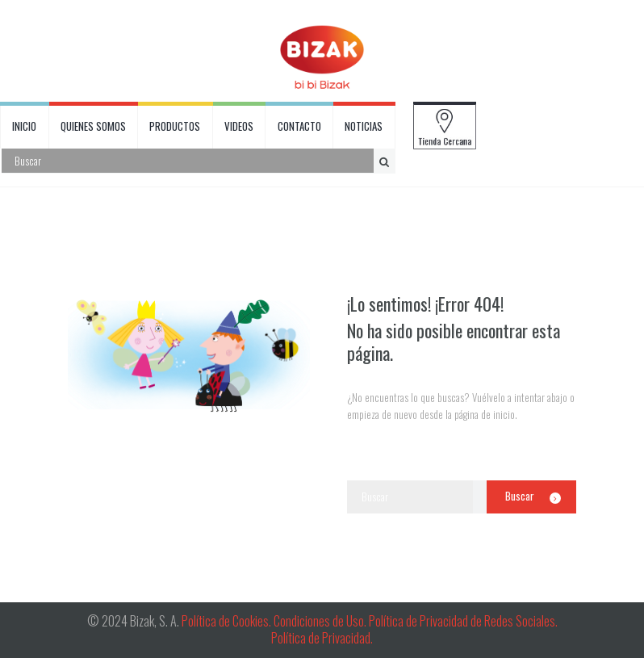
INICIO (24, 126)
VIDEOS (239, 126)
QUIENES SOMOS (93, 126)
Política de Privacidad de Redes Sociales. (463, 621)
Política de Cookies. (226, 621)
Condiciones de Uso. (321, 621)
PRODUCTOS (175, 126)
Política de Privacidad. (322, 638)
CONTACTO (299, 126)
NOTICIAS (364, 126)
